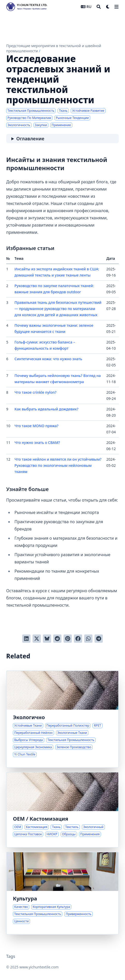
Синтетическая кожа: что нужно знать (48, 359)
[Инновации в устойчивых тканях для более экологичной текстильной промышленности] (62, 719)
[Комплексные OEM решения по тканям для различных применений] (62, 810)
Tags (11, 956)
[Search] (99, 7)
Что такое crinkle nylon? (35, 392)
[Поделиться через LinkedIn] (26, 639)
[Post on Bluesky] (47, 639)
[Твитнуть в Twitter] (37, 639)
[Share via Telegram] (99, 639)
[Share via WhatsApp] (88, 639)
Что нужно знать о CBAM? (37, 442)
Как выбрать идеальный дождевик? (46, 409)
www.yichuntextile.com (39, 967)
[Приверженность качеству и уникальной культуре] (62, 893)
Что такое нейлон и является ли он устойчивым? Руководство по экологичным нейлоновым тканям (58, 465)
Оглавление (30, 139)
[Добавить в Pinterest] (68, 639)
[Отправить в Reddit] (57, 639)
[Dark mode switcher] (108, 7)
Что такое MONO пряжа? (36, 426)
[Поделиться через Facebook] (78, 639)
